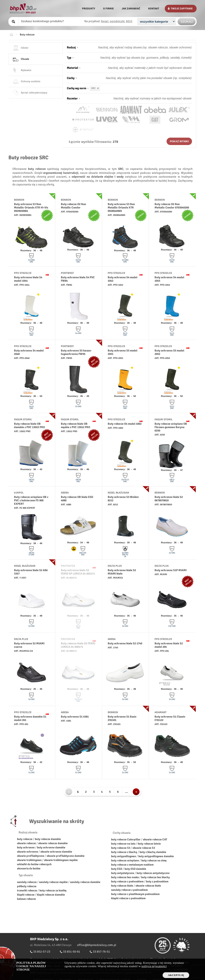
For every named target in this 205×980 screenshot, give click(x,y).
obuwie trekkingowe (29, 860)
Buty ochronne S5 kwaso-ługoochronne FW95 (76, 352)
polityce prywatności (154, 966)
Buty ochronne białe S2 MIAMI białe (122, 572)
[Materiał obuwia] (142, 68)
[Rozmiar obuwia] (142, 98)
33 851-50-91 (72, 952)
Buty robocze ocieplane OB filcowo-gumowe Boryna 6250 (171, 427)
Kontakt (154, 9)
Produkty (89, 9)
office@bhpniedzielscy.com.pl (97, 945)
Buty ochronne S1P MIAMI (171, 570)
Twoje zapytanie (182, 9)
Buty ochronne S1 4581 (75, 717)
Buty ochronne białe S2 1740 (125, 643)
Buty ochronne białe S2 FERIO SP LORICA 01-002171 (78, 572)
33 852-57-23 (42, 952)
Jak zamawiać (131, 9)
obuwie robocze (26, 843)
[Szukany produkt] (51, 21)
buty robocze (25, 839)
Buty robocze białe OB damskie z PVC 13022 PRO (29, 425)
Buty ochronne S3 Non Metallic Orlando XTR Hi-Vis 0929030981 (31, 208)
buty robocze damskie (48, 839)
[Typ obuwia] (142, 58)
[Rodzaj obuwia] (142, 47)
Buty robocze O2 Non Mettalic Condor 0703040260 (172, 206)
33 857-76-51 (101, 952)
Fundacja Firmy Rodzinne (182, 945)
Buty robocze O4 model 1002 (125, 424)
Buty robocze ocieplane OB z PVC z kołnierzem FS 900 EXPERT (31, 500)
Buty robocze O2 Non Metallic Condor (73, 206)
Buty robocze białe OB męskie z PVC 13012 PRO (75, 425)
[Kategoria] (157, 22)
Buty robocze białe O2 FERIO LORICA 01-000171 (78, 645)
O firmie (108, 9)
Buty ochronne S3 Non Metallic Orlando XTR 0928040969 (121, 208)
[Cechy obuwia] (142, 78)
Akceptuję (176, 975)
